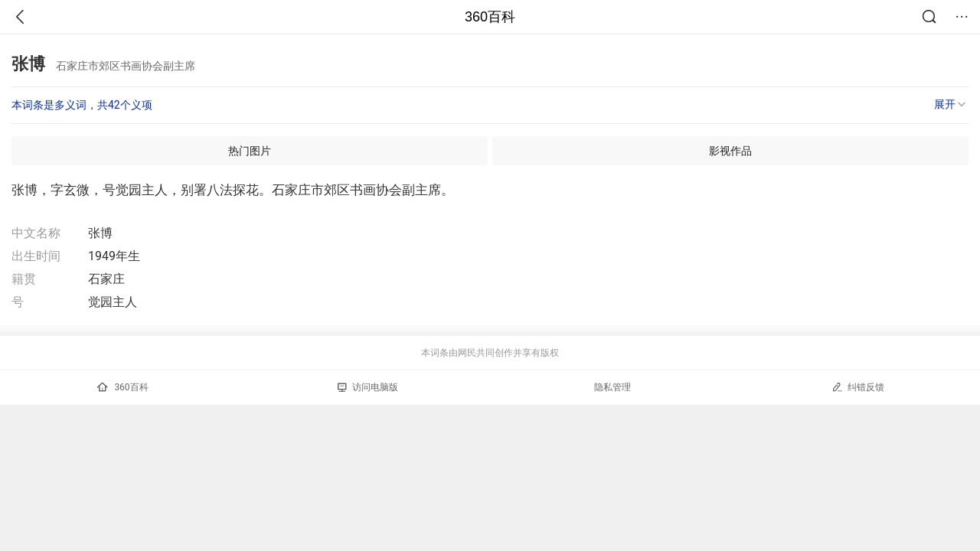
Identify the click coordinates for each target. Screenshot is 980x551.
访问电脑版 (368, 387)
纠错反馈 (858, 387)
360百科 (490, 17)
